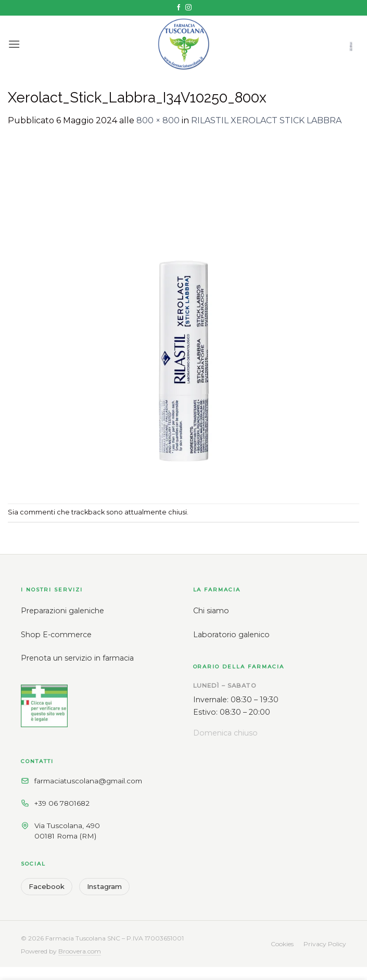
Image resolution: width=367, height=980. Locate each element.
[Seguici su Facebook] (179, 8)
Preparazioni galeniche (62, 611)
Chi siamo (211, 611)
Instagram (104, 886)
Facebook (47, 886)
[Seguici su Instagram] (188, 8)
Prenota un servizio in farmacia (77, 658)
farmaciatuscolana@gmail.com (88, 781)
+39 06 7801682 (62, 803)
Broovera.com (80, 951)
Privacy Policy (325, 944)
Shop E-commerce (56, 635)
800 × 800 (158, 120)
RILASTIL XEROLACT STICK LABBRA (266, 120)
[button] (14, 44)
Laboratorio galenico (231, 635)
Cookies (282, 944)
